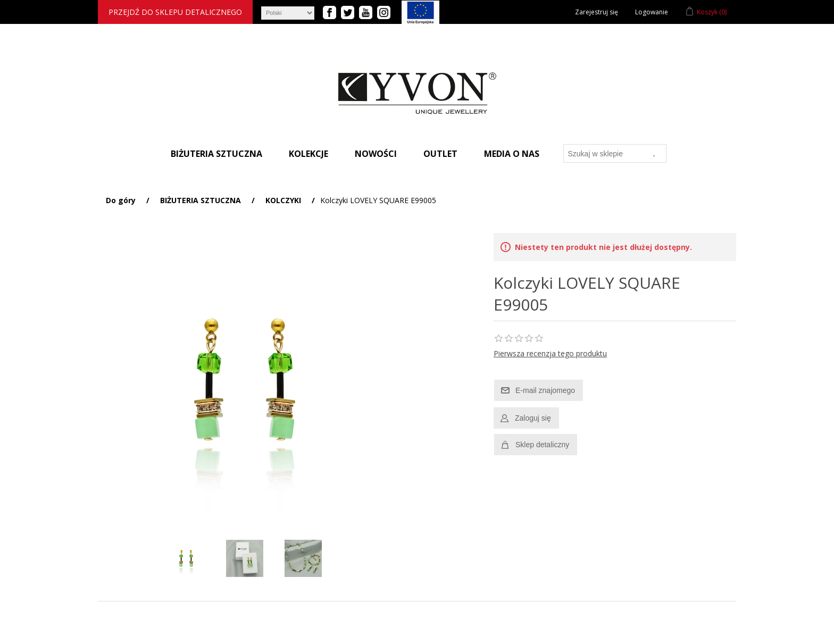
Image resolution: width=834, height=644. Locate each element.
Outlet (440, 154)
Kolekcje (308, 154)
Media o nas (512, 154)
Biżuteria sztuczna (216, 154)
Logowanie (652, 12)
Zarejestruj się (597, 12)
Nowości (376, 154)
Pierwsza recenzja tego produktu (550, 353)
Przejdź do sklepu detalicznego (175, 12)
